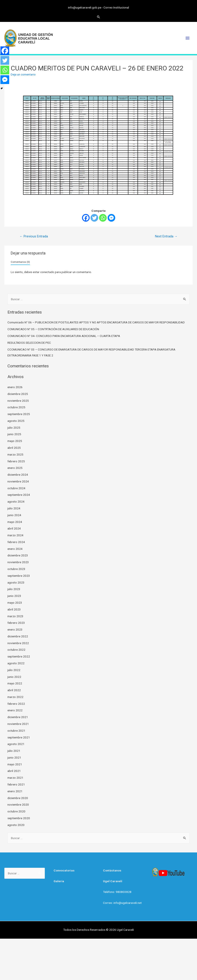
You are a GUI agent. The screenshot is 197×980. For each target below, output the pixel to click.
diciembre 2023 (18, 555)
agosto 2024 (16, 501)
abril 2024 (14, 528)
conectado (47, 272)
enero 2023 (15, 629)
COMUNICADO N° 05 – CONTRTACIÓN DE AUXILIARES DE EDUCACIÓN (53, 329)
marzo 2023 (15, 616)
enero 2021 (15, 791)
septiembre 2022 (19, 656)
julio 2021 (14, 751)
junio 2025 (14, 434)
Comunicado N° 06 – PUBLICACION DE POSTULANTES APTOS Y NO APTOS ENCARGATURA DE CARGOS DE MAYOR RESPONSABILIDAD (96, 322)
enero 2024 (15, 549)
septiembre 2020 (19, 818)
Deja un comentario (23, 74)
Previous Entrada (34, 236)
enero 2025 (15, 468)
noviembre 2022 (18, 643)
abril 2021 (14, 771)
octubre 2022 (16, 650)
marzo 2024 (15, 535)
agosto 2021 (16, 744)
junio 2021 (14, 757)
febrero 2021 (16, 784)
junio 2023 (14, 596)
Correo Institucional (116, 7)
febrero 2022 (16, 704)
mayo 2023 (15, 603)
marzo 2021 (15, 778)
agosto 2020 (16, 825)
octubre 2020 (16, 811)
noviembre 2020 (18, 805)
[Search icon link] (99, 17)
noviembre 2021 (18, 724)
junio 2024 (14, 515)
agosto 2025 (16, 421)
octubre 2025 (16, 407)
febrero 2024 (16, 542)
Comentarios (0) (20, 262)
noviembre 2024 (18, 481)
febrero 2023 (16, 623)
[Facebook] (86, 218)
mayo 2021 (15, 764)
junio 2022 (14, 677)
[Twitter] (94, 218)
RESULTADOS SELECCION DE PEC (29, 343)
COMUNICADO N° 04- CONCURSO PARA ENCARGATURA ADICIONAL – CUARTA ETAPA (64, 336)
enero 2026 (15, 387)
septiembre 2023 (19, 576)
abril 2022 (14, 690)
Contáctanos (112, 870)
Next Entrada (166, 236)
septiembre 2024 (19, 495)
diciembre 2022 (18, 636)
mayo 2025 (15, 441)
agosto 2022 (16, 663)
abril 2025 (14, 448)
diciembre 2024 (18, 475)
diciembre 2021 (18, 717)
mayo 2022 (15, 683)
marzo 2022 (15, 697)
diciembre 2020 (18, 798)
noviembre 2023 (18, 562)
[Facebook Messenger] (111, 218)
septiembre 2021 (19, 737)
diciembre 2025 (18, 394)
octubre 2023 (16, 569)
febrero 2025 (16, 461)
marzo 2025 (15, 454)
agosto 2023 (16, 582)
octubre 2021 (16, 731)
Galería (59, 881)
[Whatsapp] (103, 218)
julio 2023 (14, 589)
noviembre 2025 (18, 401)
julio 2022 (14, 670)
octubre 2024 (16, 488)
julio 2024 (14, 508)
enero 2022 (15, 710)
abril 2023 (14, 609)
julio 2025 (14, 428)
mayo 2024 (15, 522)
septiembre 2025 (19, 414)
